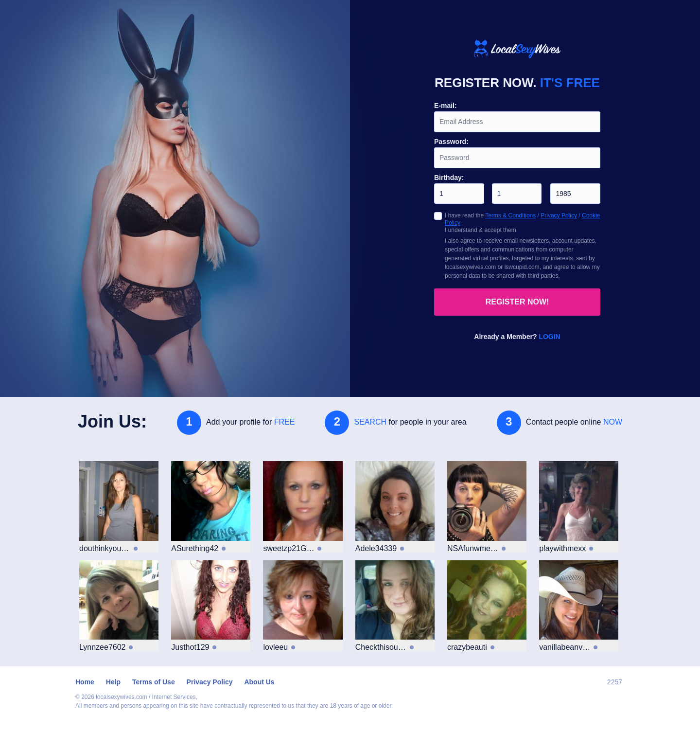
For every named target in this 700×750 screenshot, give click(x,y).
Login (549, 337)
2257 (615, 682)
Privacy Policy (559, 215)
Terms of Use (154, 682)
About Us (259, 682)
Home (85, 682)
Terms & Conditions (510, 215)
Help (113, 682)
